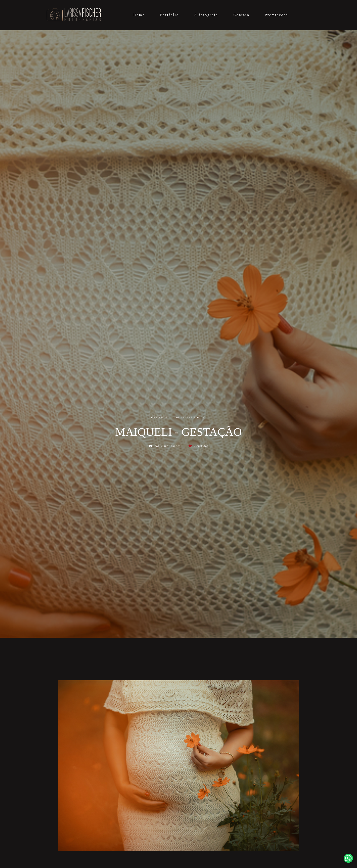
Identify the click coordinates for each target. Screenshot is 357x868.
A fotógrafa (206, 15)
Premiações (277, 15)
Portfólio (170, 15)
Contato (241, 15)
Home (139, 15)
